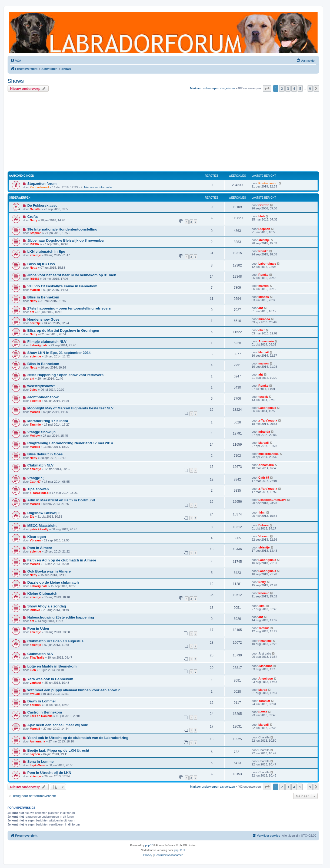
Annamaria (266, 341)
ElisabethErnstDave (272, 500)
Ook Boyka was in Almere (49, 571)
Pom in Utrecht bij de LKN (49, 773)
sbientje (264, 240)
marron (35, 290)
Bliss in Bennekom (43, 297)
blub (261, 216)
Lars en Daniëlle (41, 716)
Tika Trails (37, 657)
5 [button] (300, 88)
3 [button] (288, 88)
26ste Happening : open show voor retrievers (65, 375)
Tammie (35, 425)
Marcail (264, 352)
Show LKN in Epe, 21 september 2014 (59, 353)
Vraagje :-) (36, 478)
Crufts (33, 217)
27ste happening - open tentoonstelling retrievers (69, 308)
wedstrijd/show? (41, 386)
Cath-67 (35, 482)
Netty (34, 220)
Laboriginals (267, 264)
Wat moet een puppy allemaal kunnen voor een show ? (74, 690)
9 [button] (310, 88)
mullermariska (269, 454)
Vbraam (35, 540)
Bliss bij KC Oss (41, 264)
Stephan (36, 233)
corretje (35, 323)
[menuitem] (16, 61)
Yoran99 (36, 705)
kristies (264, 297)
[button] (267, 88)
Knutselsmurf (39, 187)
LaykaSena (37, 765)
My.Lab (35, 694)
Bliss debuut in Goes (45, 454)
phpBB (149, 845)
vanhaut (35, 683)
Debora (264, 525)
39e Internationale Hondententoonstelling (62, 229)
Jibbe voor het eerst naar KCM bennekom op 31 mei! (72, 275)
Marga (263, 690)
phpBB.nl (180, 850)
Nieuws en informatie (98, 187)
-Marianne (265, 666)
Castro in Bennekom (45, 712)
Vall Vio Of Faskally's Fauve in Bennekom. (63, 286)
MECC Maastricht (42, 526)
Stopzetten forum (42, 184)
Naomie (264, 593)
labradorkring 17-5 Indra (48, 421)
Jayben (35, 754)
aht (32, 312)
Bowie (263, 712)
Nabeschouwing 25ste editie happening (61, 617)
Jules (34, 390)
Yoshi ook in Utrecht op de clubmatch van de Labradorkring (78, 738)
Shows (16, 81)
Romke (263, 251)
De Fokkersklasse (42, 206)
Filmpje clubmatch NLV (47, 342)
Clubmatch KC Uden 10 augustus (55, 641)
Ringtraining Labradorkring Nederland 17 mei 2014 (70, 443)
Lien (33, 670)
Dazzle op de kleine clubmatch (53, 582)
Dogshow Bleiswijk (43, 513)
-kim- (262, 512)
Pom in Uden (38, 628)
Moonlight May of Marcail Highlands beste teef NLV (70, 408)
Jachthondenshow (43, 397)
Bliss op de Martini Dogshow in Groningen (63, 331)
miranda (264, 319)
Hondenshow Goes (43, 319)
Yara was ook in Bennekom (50, 679)
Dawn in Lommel (41, 701)
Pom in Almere (40, 548)
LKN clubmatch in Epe (46, 251)
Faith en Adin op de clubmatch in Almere (62, 560)
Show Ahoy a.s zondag (47, 606)
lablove (35, 610)
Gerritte (35, 209)
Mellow (35, 436)
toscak (263, 397)
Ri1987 (34, 244)
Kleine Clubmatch (42, 594)
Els (32, 517)
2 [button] (282, 88)
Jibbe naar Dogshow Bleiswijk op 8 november (66, 240)
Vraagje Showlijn (41, 432)
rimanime (265, 641)
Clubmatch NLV (40, 465)
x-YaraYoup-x (268, 420)
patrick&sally (39, 529)
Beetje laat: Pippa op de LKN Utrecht (58, 750)
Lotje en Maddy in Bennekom (52, 666)
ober (262, 330)
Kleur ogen (37, 537)
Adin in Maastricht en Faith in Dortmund (61, 500)
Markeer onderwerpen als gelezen (212, 88)
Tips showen (38, 489)
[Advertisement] (163, 132)
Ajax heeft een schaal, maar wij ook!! (58, 725)
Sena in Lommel (41, 762)
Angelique (266, 679)
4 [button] (294, 88)
